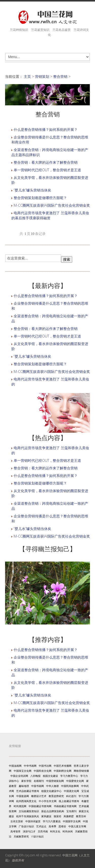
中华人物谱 (52, 786)
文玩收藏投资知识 (29, 811)
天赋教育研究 (21, 836)
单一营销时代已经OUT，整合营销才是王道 (47, 170)
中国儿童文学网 (77, 826)
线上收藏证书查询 (69, 801)
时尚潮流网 (20, 806)
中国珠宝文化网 (23, 771)
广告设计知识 (26, 826)
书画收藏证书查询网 (65, 806)
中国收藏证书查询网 (40, 806)
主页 (27, 76)
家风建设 (46, 816)
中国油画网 (15, 766)
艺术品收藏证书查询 (28, 791)
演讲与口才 (29, 831)
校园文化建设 (50, 776)
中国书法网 (45, 766)
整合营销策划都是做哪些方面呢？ (40, 198)
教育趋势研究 (56, 796)
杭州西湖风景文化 (26, 801)
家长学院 (26, 781)
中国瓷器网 (23, 796)
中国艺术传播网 (63, 766)
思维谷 (62, 826)
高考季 (52, 826)
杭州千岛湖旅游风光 (28, 816)
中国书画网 (37, 786)
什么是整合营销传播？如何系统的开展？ (46, 129)
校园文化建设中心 (51, 791)
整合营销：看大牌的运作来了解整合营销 (46, 162)
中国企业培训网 (19, 776)
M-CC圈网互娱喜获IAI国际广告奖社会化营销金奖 (52, 205)
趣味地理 (24, 786)
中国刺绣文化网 (63, 771)
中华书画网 (30, 766)
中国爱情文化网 (75, 781)
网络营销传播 (81, 771)
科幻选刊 (71, 796)
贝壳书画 (43, 831)
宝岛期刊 (71, 811)
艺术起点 (41, 826)
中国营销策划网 (55, 781)
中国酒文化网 (71, 791)
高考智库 (15, 831)
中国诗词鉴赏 (33, 821)
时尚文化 (55, 831)
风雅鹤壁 (69, 816)
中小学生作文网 (48, 801)
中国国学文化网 (72, 821)
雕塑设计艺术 (39, 796)
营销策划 (42, 76)
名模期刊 (39, 781)
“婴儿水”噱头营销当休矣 (32, 190)
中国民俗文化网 (43, 771)
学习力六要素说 (52, 821)
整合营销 (60, 76)
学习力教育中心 (69, 776)
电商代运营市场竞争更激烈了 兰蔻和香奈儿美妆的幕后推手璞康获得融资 (50, 215)
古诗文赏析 (17, 821)
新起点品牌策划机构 (53, 811)
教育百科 (81, 816)
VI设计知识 (37, 836)
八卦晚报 (35, 776)
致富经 (58, 816)
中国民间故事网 (70, 786)
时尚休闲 (68, 831)
